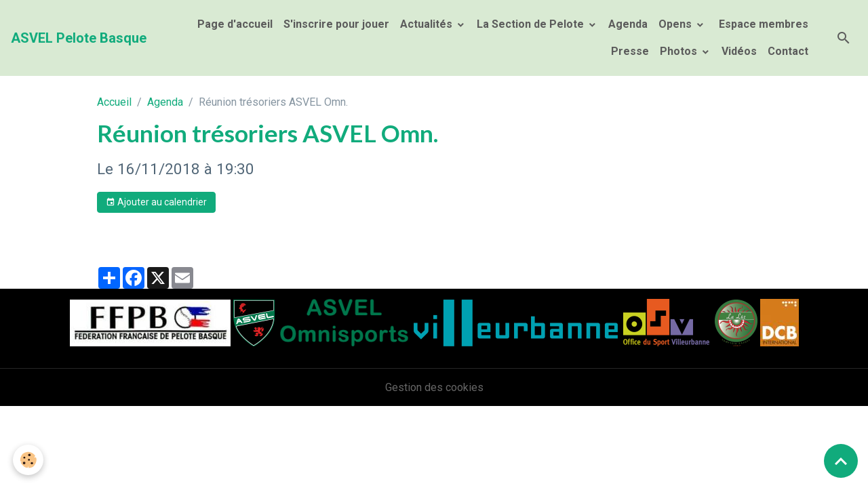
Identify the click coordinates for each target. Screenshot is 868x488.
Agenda (628, 24)
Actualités (428, 24)
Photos (680, 51)
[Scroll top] (841, 461)
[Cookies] (29, 460)
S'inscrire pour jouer (336, 24)
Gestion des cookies (434, 387)
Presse (630, 51)
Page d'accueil (235, 24)
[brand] (79, 38)
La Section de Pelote (532, 24)
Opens (676, 24)
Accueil (114, 102)
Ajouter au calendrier (156, 203)
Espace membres (762, 24)
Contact (788, 51)
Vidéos (739, 51)
